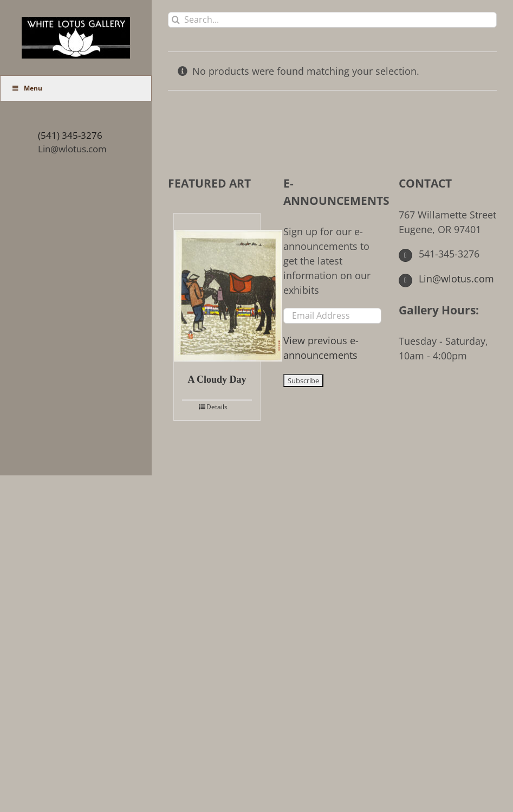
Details (217, 407)
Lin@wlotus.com (72, 149)
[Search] (176, 20)
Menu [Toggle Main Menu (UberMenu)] (27, 88)
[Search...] (332, 20)
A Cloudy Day (217, 379)
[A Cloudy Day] (217, 288)
